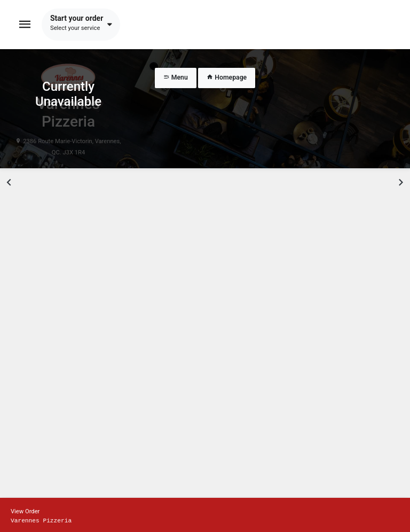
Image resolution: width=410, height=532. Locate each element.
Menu (176, 77)
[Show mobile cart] (205, 515)
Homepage (227, 77)
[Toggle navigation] (25, 25)
